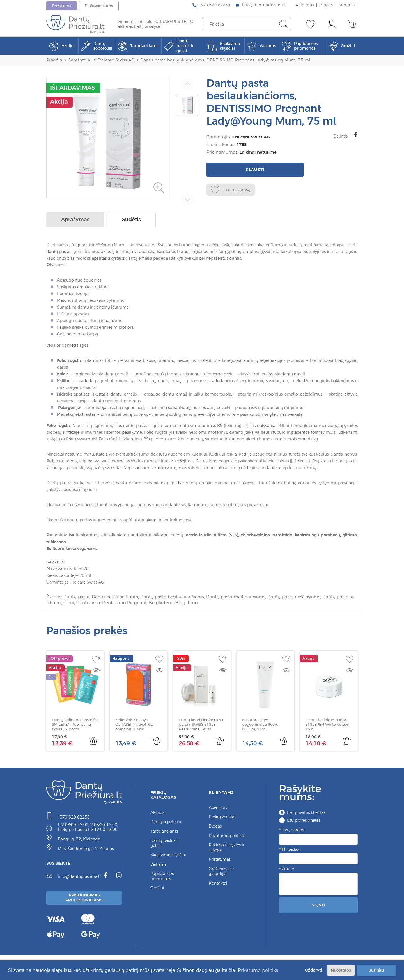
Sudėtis (131, 221)
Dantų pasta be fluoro (117, 598)
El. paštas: (291, 850)
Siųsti (318, 906)
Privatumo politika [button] (258, 970)
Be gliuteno (185, 604)
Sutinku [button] (376, 970)
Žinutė (288, 870)
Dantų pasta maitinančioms (242, 598)
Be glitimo (211, 604)
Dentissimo (109, 604)
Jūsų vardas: (293, 831)
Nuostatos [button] (341, 970)
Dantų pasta (77, 598)
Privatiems (62, 6)
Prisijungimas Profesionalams (85, 899)
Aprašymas (75, 221)
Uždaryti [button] (312, 970)
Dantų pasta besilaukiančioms (176, 598)
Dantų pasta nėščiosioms (303, 598)
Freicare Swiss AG (250, 137)
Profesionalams (99, 6)
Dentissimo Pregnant (147, 604)
